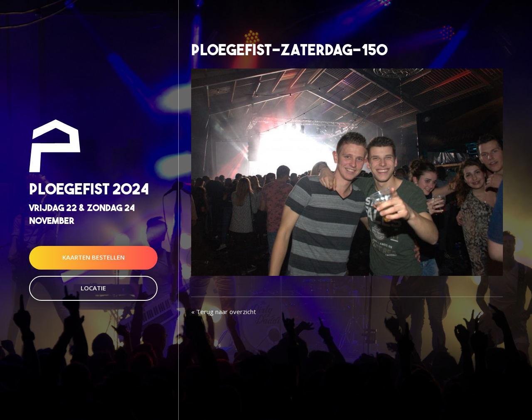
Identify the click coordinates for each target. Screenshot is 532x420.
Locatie (93, 288)
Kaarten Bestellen (94, 258)
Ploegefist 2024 (89, 189)
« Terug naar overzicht (224, 312)
